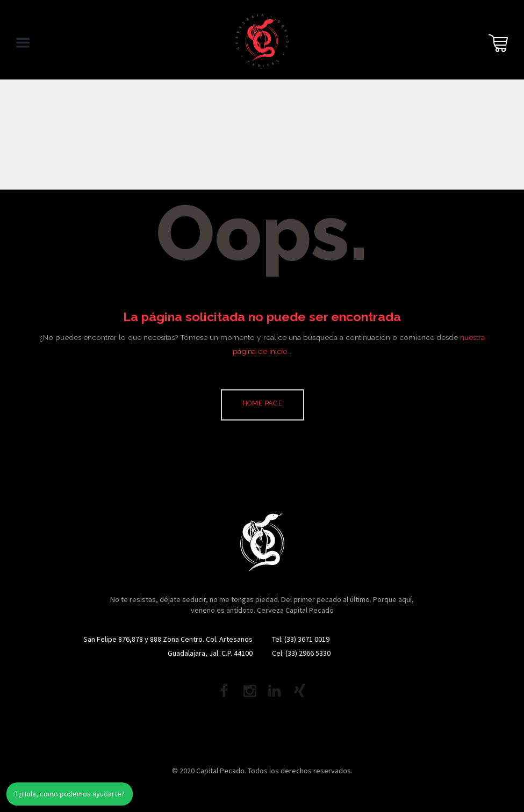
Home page (263, 403)
